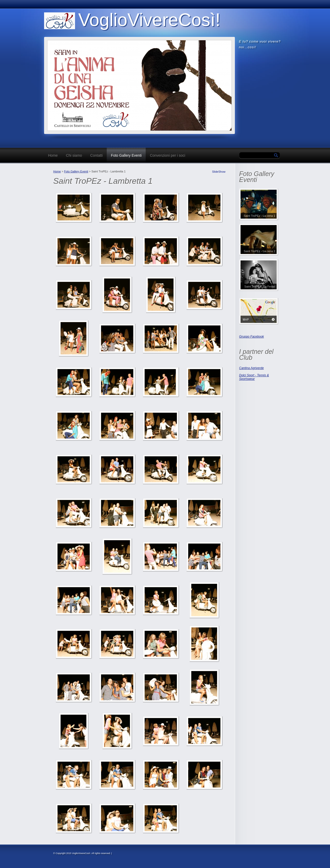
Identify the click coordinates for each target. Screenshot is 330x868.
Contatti (96, 155)
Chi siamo (74, 155)
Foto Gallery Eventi (126, 155)
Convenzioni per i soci (167, 155)
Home (53, 155)
